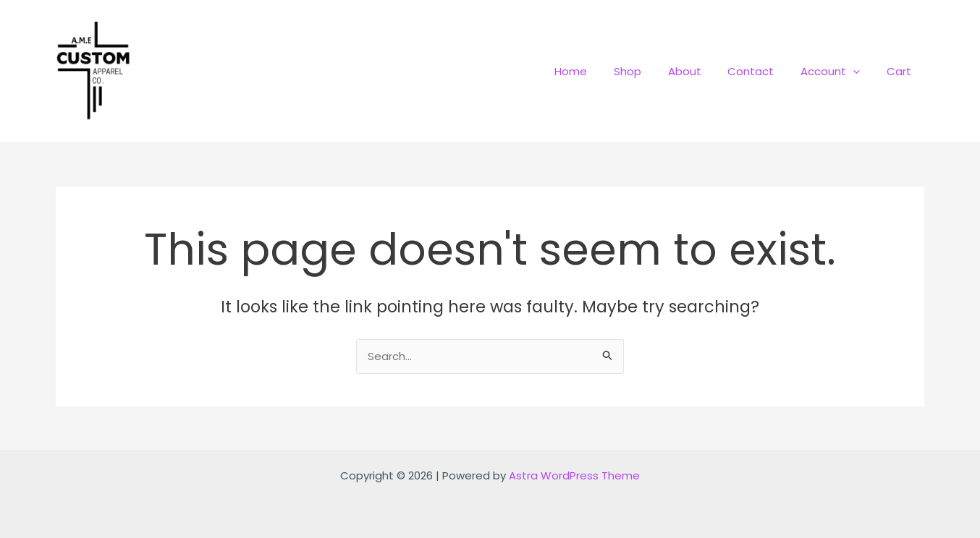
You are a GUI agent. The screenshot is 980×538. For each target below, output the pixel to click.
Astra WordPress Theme (574, 475)
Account (837, 71)
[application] (860, 71)
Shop (649, 71)
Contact (763, 71)
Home (597, 71)
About (701, 71)
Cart (901, 71)
